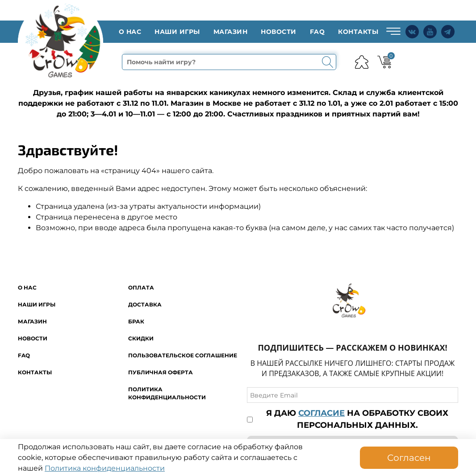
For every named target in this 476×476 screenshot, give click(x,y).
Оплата (141, 288)
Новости (279, 32)
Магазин (231, 32)
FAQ (317, 32)
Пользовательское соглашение (183, 355)
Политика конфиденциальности (105, 468)
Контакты (358, 32)
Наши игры (177, 32)
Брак (136, 321)
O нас (130, 32)
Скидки (141, 338)
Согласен (409, 458)
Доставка (145, 304)
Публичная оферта (161, 372)
